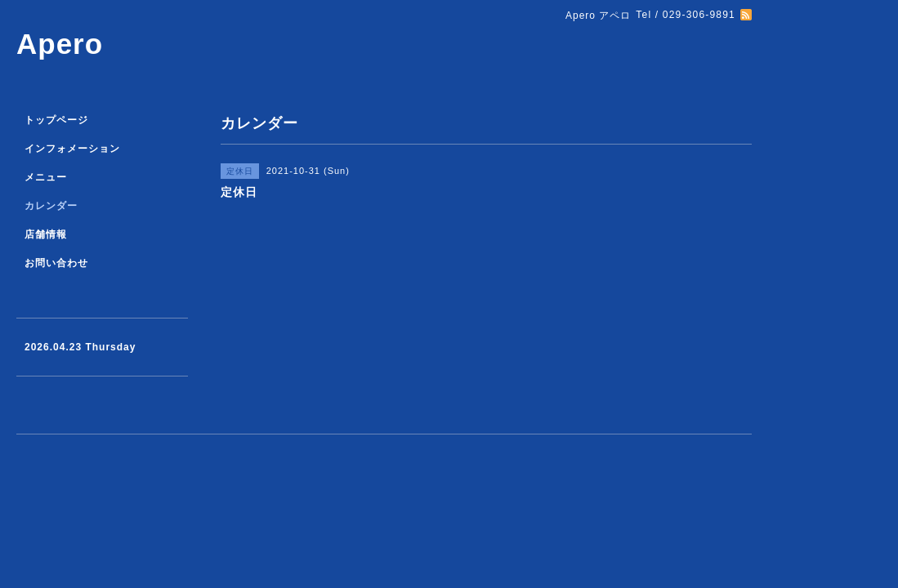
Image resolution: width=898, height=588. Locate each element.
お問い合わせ (56, 263)
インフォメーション (72, 149)
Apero (60, 44)
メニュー (46, 177)
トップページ (56, 120)
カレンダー (51, 206)
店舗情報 (46, 234)
